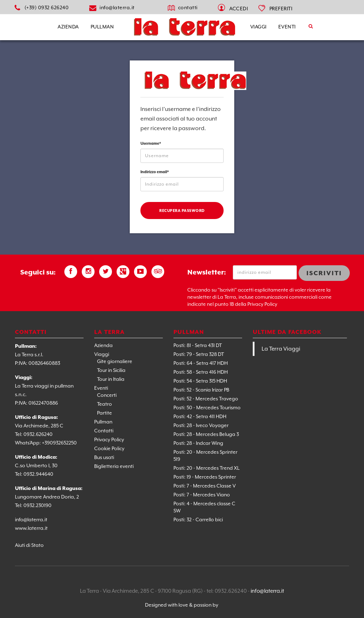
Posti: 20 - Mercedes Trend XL (207, 468)
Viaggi (258, 27)
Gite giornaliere (115, 361)
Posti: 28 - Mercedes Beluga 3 (206, 434)
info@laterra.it (117, 7)
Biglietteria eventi (114, 466)
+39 (46, 443)
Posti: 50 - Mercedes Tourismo (207, 407)
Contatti (104, 431)
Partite (105, 413)
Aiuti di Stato (29, 545)
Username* (151, 143)
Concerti (107, 395)
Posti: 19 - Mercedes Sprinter (205, 477)
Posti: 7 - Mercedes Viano (202, 495)
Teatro (105, 404)
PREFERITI (281, 9)
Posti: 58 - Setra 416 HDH (201, 372)
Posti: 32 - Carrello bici (198, 520)
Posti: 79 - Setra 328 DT (199, 354)
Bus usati (104, 457)
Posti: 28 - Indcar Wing (198, 443)
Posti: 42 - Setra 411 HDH (200, 416)
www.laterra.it (31, 528)
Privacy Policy (109, 439)
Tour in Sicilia (111, 370)
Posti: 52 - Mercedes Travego (206, 399)
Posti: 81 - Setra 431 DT (198, 345)
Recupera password (182, 211)
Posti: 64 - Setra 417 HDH (201, 363)
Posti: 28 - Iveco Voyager (201, 425)
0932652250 (63, 443)
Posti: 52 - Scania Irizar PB (201, 390)
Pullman (102, 27)
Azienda (68, 27)
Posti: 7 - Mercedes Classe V (205, 486)
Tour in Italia (111, 379)
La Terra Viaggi (281, 349)
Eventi (287, 27)
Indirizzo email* (155, 172)
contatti (188, 7)
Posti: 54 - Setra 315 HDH (200, 381)
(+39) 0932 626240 (47, 7)
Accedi (239, 9)
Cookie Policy (109, 448)
